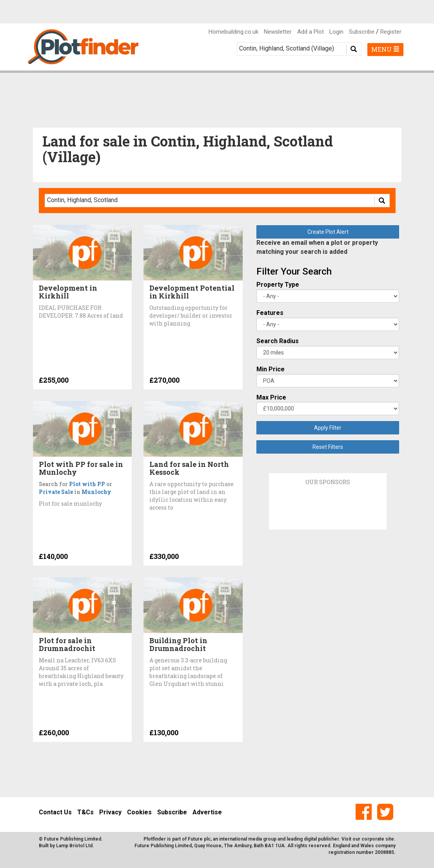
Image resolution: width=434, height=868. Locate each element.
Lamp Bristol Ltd (74, 846)
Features (270, 313)
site (390, 839)
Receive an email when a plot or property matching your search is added (317, 247)
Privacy (110, 812)
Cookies (139, 812)
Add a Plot (311, 32)
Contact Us (55, 812)
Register (391, 32)
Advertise (207, 812)
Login (336, 32)
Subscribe (362, 32)
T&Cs (85, 812)
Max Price (271, 397)
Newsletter (278, 32)
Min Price (271, 369)
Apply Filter (328, 428)
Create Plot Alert (328, 232)
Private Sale (56, 492)
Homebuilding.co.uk (233, 32)
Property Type (278, 285)
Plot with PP (87, 484)
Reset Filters (328, 447)
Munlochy (96, 492)
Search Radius (278, 341)
